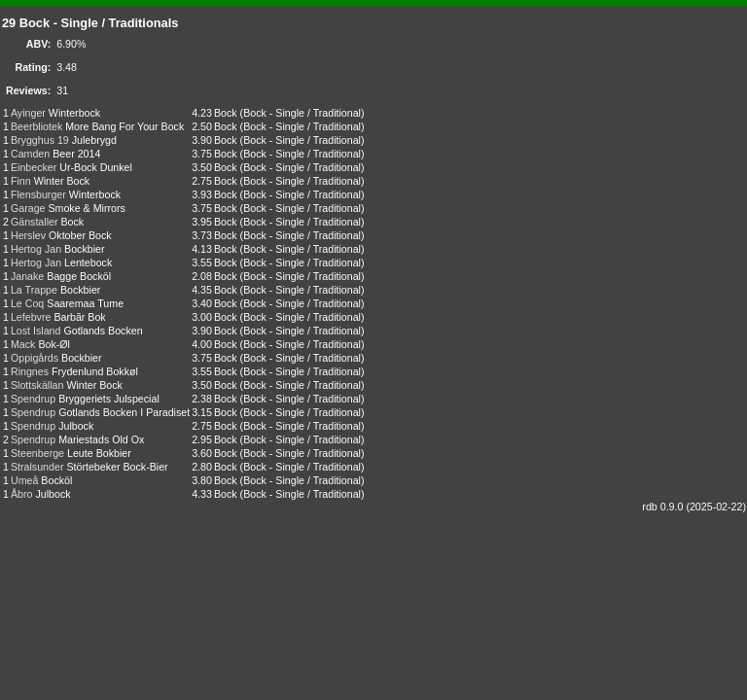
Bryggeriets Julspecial (109, 399)
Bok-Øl (54, 344)
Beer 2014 (76, 154)
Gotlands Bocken (103, 331)
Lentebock (88, 262)
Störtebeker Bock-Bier (117, 467)
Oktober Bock (80, 235)
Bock (226, 113)
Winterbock (74, 113)
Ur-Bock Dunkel (96, 167)
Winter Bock (62, 181)
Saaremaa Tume (85, 303)
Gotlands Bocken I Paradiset (124, 412)
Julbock (76, 426)
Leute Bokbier (99, 453)
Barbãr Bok (79, 317)
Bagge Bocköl (79, 276)
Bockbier (84, 249)
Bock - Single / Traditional (302, 113)
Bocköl (56, 480)
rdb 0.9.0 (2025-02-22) (694, 507)
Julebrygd (94, 140)
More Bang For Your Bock (124, 126)
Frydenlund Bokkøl (95, 371)
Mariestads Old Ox (101, 439)
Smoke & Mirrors (86, 208)
